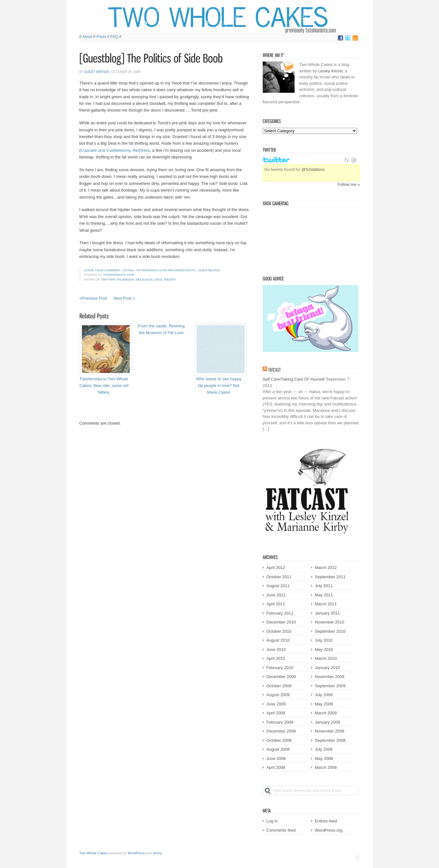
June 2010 (276, 649)
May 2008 (324, 759)
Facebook (125, 279)
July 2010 (324, 640)
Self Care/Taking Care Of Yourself (294, 379)
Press (102, 37)
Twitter (108, 279)
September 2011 (330, 577)
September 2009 (330, 686)
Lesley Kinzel (330, 71)
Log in (272, 821)
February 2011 (280, 613)
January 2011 (328, 613)
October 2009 (279, 686)
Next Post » (124, 298)
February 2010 (280, 668)
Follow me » (348, 184)
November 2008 (330, 731)
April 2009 (276, 713)
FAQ (114, 37)
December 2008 (281, 731)
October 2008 (279, 740)
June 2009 (276, 704)
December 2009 (281, 677)
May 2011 (324, 595)
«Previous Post (93, 298)
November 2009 (330, 677)
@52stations (313, 169)
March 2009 (326, 713)
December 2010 (281, 622)
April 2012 (276, 568)
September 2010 (330, 631)
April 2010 (276, 658)
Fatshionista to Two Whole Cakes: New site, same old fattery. (104, 386)
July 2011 (324, 586)
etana (128, 270)
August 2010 (278, 640)
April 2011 (276, 604)
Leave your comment (102, 270)
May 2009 (324, 704)
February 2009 (280, 722)
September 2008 (330, 740)
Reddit (170, 279)
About (87, 37)
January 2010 (328, 668)
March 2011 (326, 604)
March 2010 (326, 658)
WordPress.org (329, 830)
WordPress (136, 853)
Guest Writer (96, 72)
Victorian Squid (295, 238)
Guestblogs (209, 270)
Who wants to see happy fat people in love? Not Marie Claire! (219, 386)
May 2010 (324, 649)
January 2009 (328, 722)
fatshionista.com (119, 275)
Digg (159, 279)
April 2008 (276, 767)
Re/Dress (141, 150)
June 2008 (276, 759)
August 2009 (278, 695)
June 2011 (276, 595)
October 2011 (279, 577)
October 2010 (279, 631)
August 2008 (278, 749)
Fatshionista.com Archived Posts (166, 270)
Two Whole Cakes (94, 853)
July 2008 (324, 749)
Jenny (157, 853)
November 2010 (330, 622)
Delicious (144, 279)
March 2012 (326, 568)
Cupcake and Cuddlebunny (106, 150)
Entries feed (326, 821)
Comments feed (281, 830)
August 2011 (278, 586)
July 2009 (324, 695)
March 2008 (326, 767)
